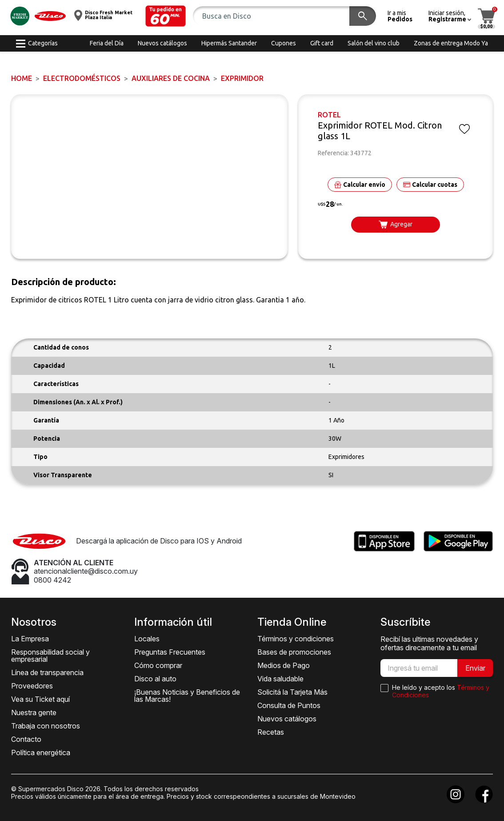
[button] (166, 16)
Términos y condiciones (296, 639)
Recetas (271, 732)
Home (22, 78)
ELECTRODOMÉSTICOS (82, 78)
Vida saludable (280, 679)
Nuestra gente (34, 712)
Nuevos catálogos (287, 719)
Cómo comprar (158, 665)
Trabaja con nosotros (46, 726)
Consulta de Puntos (289, 705)
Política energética (41, 753)
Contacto (26, 739)
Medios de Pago (284, 665)
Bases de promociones (294, 652)
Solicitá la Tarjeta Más (292, 692)
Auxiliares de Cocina (171, 78)
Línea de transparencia (47, 672)
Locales (147, 639)
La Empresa (30, 639)
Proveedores (32, 686)
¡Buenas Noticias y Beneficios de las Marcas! (187, 696)
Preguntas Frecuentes (170, 652)
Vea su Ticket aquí (40, 699)
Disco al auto (155, 679)
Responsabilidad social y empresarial (50, 656)
